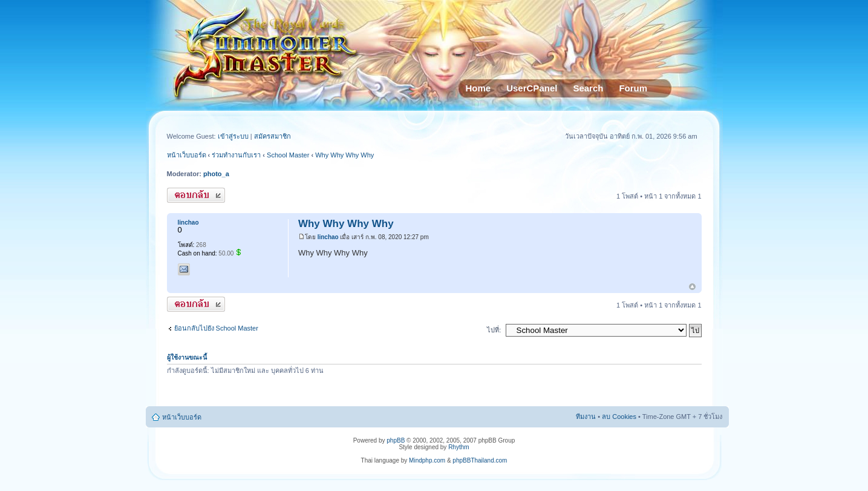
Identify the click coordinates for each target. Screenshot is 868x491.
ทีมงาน (586, 417)
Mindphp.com (427, 460)
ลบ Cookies (619, 417)
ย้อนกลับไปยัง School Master (216, 328)
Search (588, 88)
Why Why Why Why (344, 155)
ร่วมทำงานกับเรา (236, 155)
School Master (288, 155)
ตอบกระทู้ (196, 195)
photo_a (216, 174)
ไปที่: (494, 330)
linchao (328, 237)
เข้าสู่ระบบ (234, 136)
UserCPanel (532, 88)
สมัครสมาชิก (272, 136)
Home (478, 88)
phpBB (396, 440)
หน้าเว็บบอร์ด (187, 155)
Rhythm (458, 447)
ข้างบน (692, 287)
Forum (633, 88)
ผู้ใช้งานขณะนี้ (187, 357)
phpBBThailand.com (480, 460)
